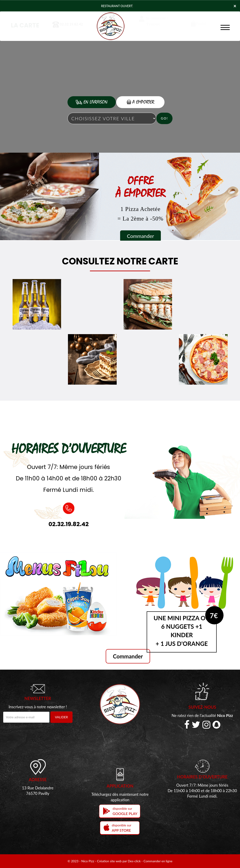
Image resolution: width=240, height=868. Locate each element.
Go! (164, 118)
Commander (140, 236)
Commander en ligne (158, 861)
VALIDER (61, 717)
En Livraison (92, 102)
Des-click (134, 861)
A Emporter (140, 102)
